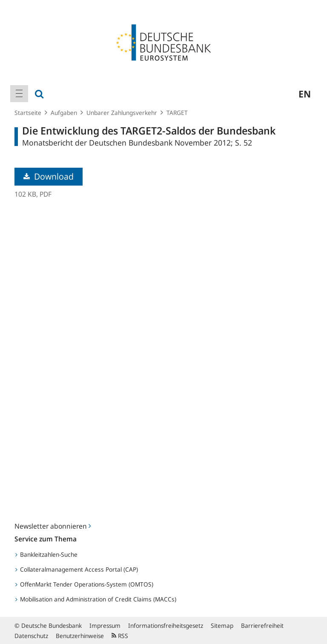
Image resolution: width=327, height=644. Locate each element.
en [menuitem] (305, 94)
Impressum (105, 625)
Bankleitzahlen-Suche (46, 554)
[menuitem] (19, 94)
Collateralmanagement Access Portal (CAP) (77, 569)
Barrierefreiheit (262, 625)
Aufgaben (64, 113)
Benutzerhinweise (80, 636)
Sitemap (222, 625)
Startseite (28, 113)
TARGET (177, 113)
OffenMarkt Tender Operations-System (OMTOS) (84, 584)
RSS (120, 636)
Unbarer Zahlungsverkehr (122, 113)
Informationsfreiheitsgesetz (166, 625)
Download (49, 176)
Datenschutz (31, 636)
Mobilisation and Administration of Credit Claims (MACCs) (96, 599)
